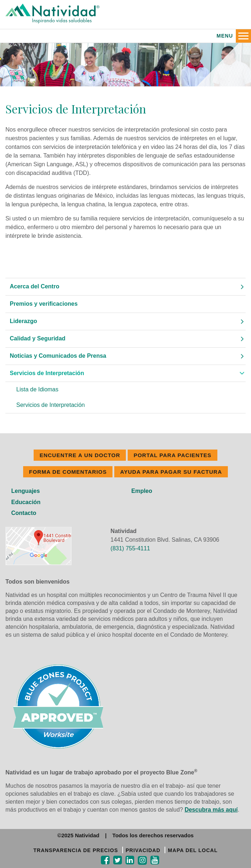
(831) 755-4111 (130, 548)
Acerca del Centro (35, 286)
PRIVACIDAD (143, 850)
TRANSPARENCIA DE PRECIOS (76, 850)
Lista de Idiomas (37, 389)
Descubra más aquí (211, 810)
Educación (26, 502)
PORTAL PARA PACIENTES (172, 455)
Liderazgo (24, 321)
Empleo (142, 491)
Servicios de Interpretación (47, 373)
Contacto (24, 513)
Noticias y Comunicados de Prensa (58, 356)
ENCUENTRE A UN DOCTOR (80, 455)
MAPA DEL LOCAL (193, 850)
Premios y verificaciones (44, 304)
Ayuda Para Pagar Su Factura (171, 472)
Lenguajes (25, 491)
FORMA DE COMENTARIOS (68, 472)
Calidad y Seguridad (38, 338)
